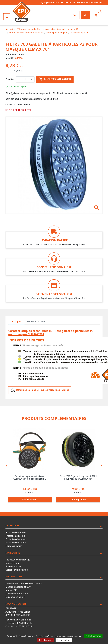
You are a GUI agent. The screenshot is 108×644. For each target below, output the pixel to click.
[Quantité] (25, 79)
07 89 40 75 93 (79, 3)
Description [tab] (17, 322)
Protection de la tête (16, 533)
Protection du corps (15, 536)
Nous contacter (16, 604)
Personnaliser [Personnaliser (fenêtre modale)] (64, 640)
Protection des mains (16, 539)
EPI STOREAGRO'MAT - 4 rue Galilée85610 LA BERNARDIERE (18, 612)
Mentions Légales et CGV (18, 587)
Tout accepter (93, 636)
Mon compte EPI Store (17, 594)
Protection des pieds (16, 543)
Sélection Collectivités (17, 570)
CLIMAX (19, 58)
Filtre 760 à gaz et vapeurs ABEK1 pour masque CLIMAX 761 (78, 477)
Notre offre (13, 553)
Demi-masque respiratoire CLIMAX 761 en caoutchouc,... (30, 477)
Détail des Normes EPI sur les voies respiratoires (40, 390)
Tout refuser (45, 640)
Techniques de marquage (18, 560)
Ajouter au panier (55, 79)
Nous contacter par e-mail (18, 620)
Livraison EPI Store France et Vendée (24, 584)
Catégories (12, 526)
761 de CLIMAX (50, 99)
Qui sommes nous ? (15, 597)
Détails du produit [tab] (36, 322)
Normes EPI (11, 590)
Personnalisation (14, 546)
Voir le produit (30, 500)
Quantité (10, 79)
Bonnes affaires (13, 566)
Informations (14, 577)
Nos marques (12, 563)
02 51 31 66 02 (65, 3)
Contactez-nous (95, 3)
